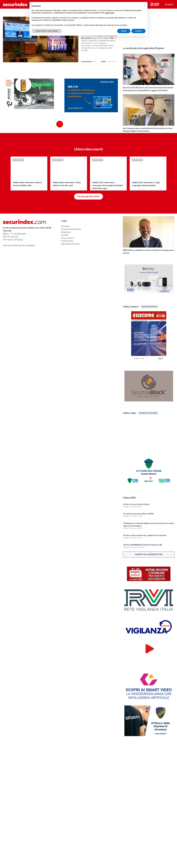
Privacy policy (67, 242)
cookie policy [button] (110, 13)
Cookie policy (67, 245)
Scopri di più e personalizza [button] (47, 31)
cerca (169, 4)
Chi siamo (65, 230)
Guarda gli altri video (88, 200)
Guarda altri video (148, 413)
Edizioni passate (149, 307)
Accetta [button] (138, 31)
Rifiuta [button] (124, 31)
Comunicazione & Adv (71, 233)
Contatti (65, 239)
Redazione (66, 236)
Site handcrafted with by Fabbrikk (19, 249)
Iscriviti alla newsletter (149, 554)
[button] (144, 6)
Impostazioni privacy (70, 248)
